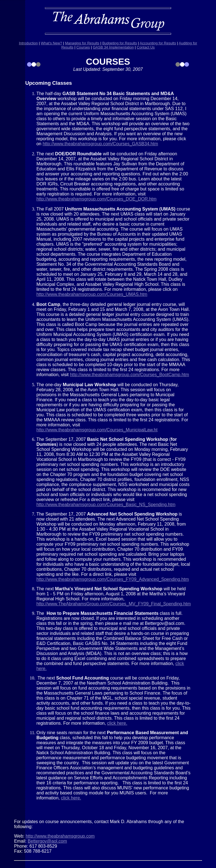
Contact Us (146, 47)
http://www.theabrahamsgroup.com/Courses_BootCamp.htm (129, 375)
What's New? (51, 43)
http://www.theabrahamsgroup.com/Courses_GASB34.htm (100, 144)
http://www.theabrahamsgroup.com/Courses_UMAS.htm (92, 294)
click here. (117, 723)
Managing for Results (82, 43)
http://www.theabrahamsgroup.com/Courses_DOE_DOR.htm (96, 199)
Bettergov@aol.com (47, 841)
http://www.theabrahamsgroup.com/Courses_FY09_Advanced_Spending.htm (112, 579)
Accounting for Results (158, 43)
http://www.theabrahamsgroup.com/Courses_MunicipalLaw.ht (97, 430)
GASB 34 (101, 47)
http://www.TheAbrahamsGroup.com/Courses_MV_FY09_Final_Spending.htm (113, 604)
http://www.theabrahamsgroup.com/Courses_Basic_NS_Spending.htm (106, 505)
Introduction (28, 43)
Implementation (121, 47)
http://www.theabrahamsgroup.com (60, 836)
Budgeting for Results (119, 43)
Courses (83, 47)
